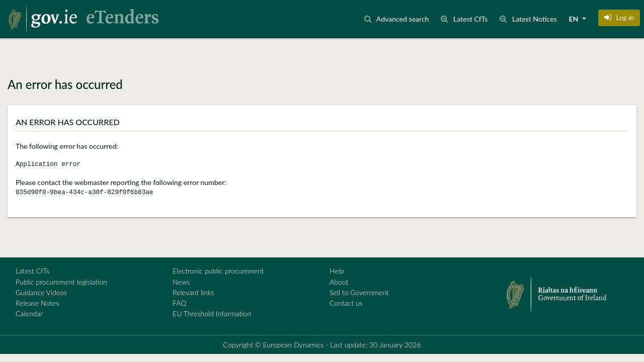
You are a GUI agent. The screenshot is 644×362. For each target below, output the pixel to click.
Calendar (29, 313)
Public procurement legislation (61, 282)
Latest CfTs (32, 271)
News (181, 282)
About (339, 282)
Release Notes (37, 303)
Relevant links (193, 292)
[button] (619, 18)
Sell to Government (359, 292)
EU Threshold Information (212, 313)
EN (575, 19)
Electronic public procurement (218, 271)
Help (337, 271)
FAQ (179, 303)
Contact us (346, 303)
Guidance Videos (41, 292)
